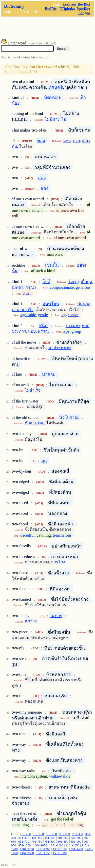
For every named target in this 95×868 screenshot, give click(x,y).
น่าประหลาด (60, 348)
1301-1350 (59, 849)
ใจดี (46, 282)
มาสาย (49, 374)
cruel (27, 293)
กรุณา (31, 287)
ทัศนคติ (56, 87)
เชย (41, 423)
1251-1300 (43, 849)
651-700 (24, 842)
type (66, 331)
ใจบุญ (74, 282)
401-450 (37, 838)
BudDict (51, 9)
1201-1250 (27, 849)
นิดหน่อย (53, 97)
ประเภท (73, 326)
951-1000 (24, 845)
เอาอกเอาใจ (23, 310)
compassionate (62, 287)
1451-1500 (27, 853)
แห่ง (67, 141)
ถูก (44, 460)
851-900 (76, 842)
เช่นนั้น (52, 265)
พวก (86, 326)
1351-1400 (76, 849)
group (76, 331)
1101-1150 (73, 845)
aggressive (70, 315)
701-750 (37, 842)
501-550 (63, 838)
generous (83, 287)
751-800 (50, 842)
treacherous (62, 535)
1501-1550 (43, 853)
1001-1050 (40, 845)
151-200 (52, 834)
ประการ (19, 331)
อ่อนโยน (51, 304)
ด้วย (76, 141)
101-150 (38, 834)
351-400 (24, 838)
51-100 (26, 834)
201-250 (64, 834)
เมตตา (18, 287)
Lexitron (69, 4)
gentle (43, 315)
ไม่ (64, 119)
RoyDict (84, 4)
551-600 (76, 838)
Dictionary (14, 6)
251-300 (78, 834)
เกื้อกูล (87, 282)
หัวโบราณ (69, 417)
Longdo (84, 13)
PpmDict (83, 9)
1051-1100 (56, 845)
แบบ (32, 331)
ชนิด (43, 326)
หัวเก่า (30, 423)
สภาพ (56, 616)
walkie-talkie (60, 776)
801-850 (63, 842)
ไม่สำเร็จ (33, 390)
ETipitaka (67, 9)
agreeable (28, 315)
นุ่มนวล (84, 304)
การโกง (58, 562)
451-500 (50, 838)
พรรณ (43, 331)
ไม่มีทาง (52, 119)
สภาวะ (31, 621)
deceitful (28, 535)
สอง (42, 178)
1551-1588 (59, 853)
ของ (41, 140)
